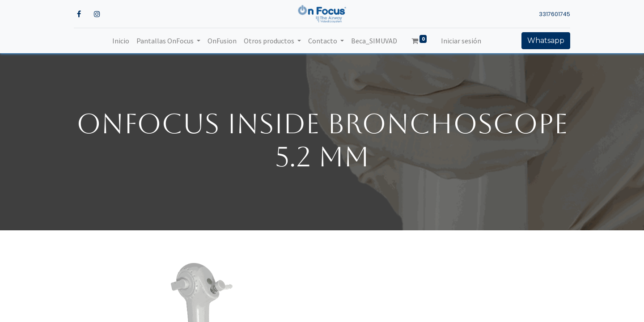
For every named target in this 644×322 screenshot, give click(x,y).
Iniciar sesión (461, 41)
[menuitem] (121, 41)
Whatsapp (546, 40)
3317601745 (555, 14)
